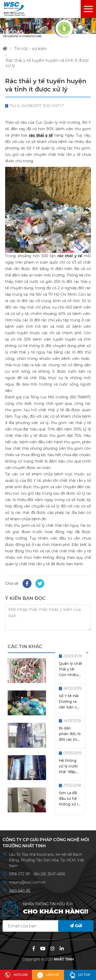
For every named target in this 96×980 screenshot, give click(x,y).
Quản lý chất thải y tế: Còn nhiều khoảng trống (71, 669)
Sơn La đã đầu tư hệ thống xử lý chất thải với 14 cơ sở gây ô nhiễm (70, 799)
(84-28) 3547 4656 (49, 874)
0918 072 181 (20, 874)
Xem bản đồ (20, 890)
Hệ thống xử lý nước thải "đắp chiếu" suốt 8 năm (69, 766)
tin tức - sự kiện (31, 49)
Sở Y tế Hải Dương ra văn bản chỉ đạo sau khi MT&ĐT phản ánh (70, 702)
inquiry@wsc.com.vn (27, 882)
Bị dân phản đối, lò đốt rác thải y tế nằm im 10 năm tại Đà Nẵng (70, 734)
